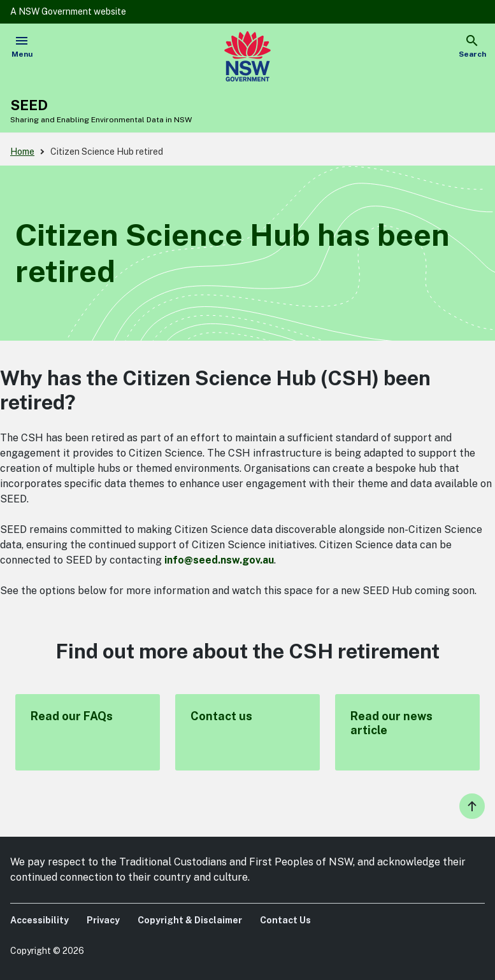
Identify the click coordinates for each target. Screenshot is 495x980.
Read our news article (407, 732)
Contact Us (285, 920)
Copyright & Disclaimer (190, 920)
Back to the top (472, 806)
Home (22, 152)
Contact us (247, 732)
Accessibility (39, 920)
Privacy (103, 920)
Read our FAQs (88, 732)
